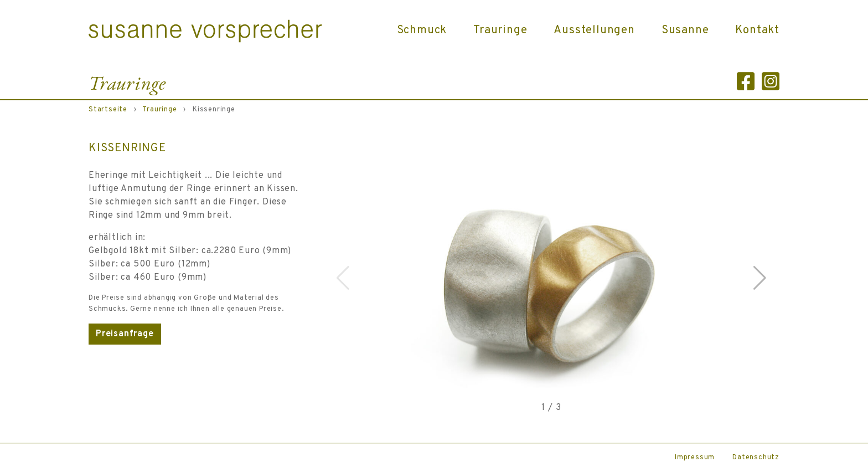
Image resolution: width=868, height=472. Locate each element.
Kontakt (757, 30)
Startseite (108, 110)
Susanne (685, 30)
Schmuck (422, 30)
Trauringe (500, 30)
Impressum (695, 458)
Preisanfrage (125, 334)
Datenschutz (756, 458)
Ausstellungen (594, 30)
